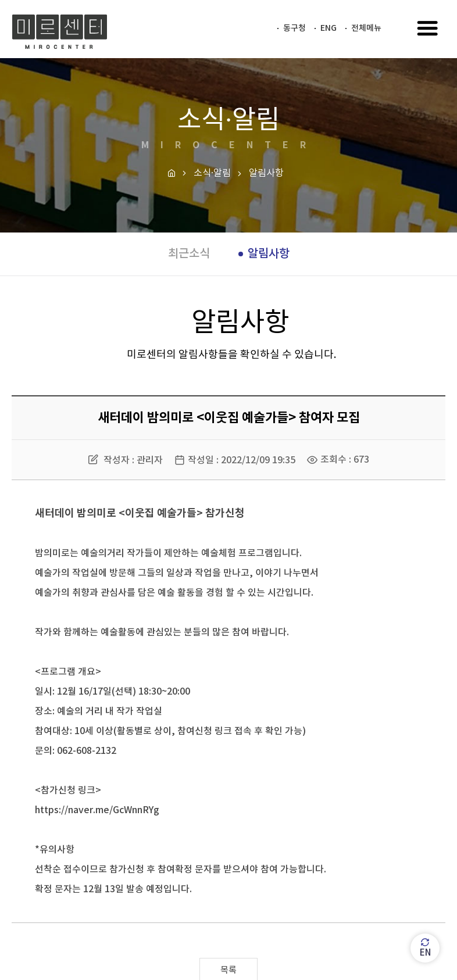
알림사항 (269, 254)
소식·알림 (212, 173)
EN (425, 948)
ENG (329, 28)
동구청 (294, 28)
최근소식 (189, 254)
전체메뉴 (366, 28)
